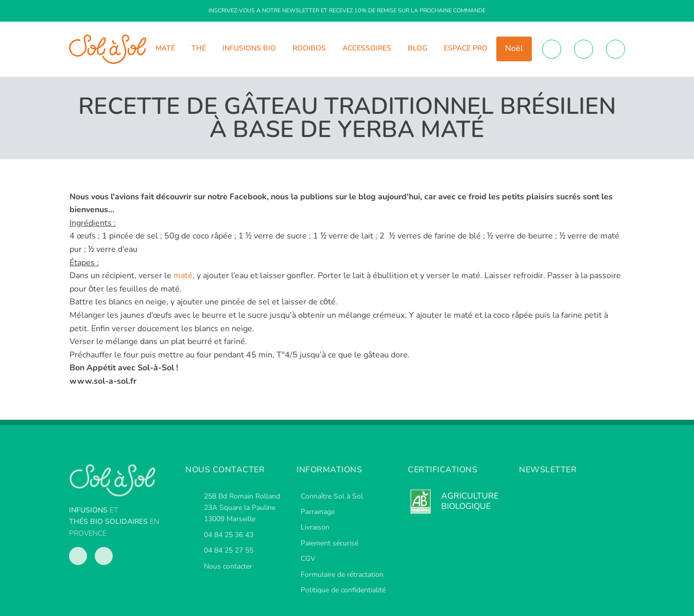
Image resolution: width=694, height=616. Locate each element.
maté (183, 276)
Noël (514, 48)
